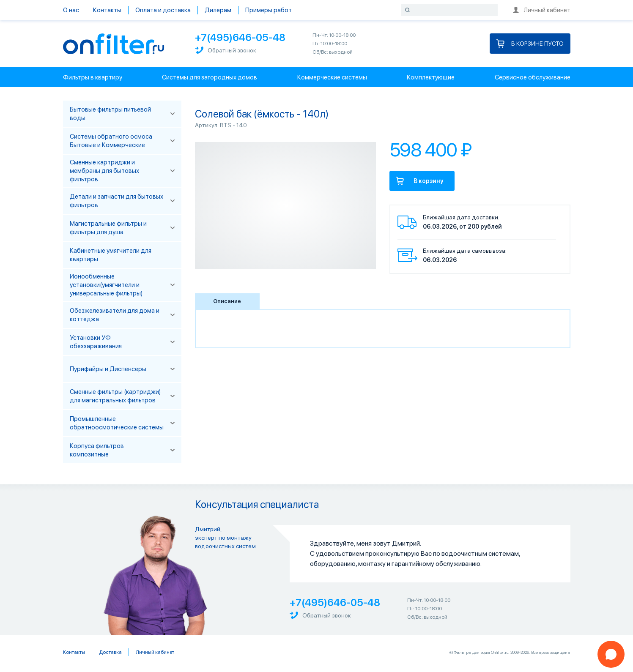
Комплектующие (431, 77)
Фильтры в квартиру (93, 77)
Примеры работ (269, 10)
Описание (227, 301)
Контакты (107, 10)
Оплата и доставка (163, 10)
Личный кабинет (542, 10)
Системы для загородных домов (210, 77)
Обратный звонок (226, 50)
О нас (71, 10)
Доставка (110, 652)
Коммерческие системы (332, 77)
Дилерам (218, 10)
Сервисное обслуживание (533, 77)
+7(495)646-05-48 (240, 37)
